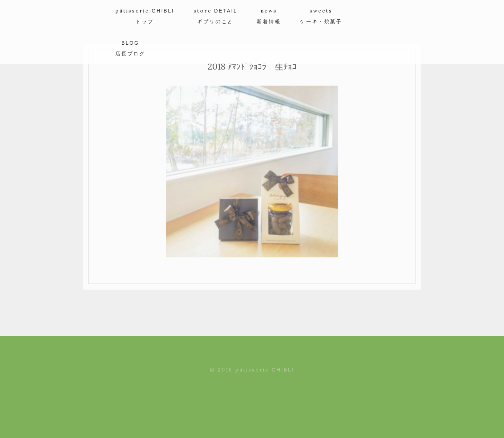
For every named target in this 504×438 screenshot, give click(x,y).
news (269, 16)
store (216, 16)
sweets (321, 16)
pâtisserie (145, 16)
